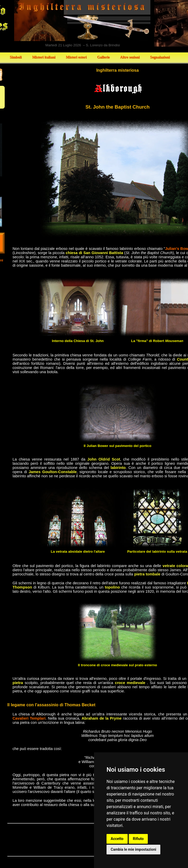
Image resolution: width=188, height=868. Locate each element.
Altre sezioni (130, 57)
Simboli (16, 57)
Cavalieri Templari (29, 718)
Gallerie (103, 57)
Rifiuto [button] (138, 839)
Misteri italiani (44, 57)
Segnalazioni (160, 57)
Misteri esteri (76, 57)
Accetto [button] (117, 839)
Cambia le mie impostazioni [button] (133, 849)
